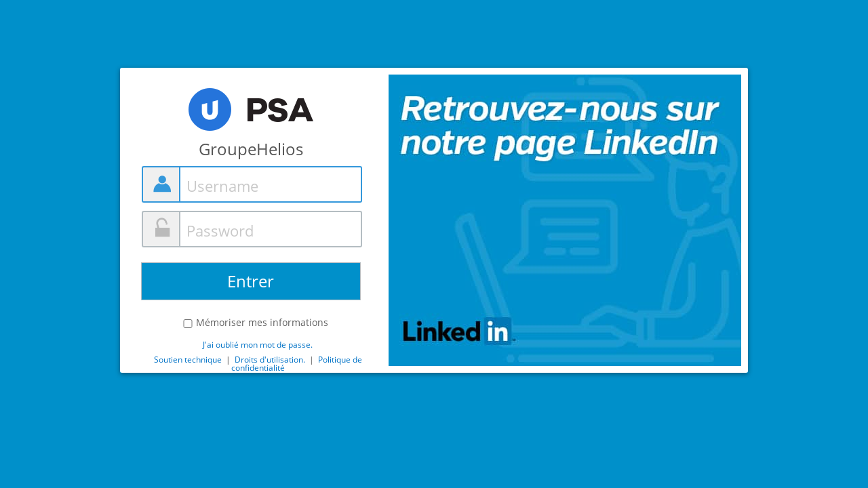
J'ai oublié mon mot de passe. (258, 345)
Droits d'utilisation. (271, 360)
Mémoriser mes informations (262, 323)
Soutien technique (188, 360)
